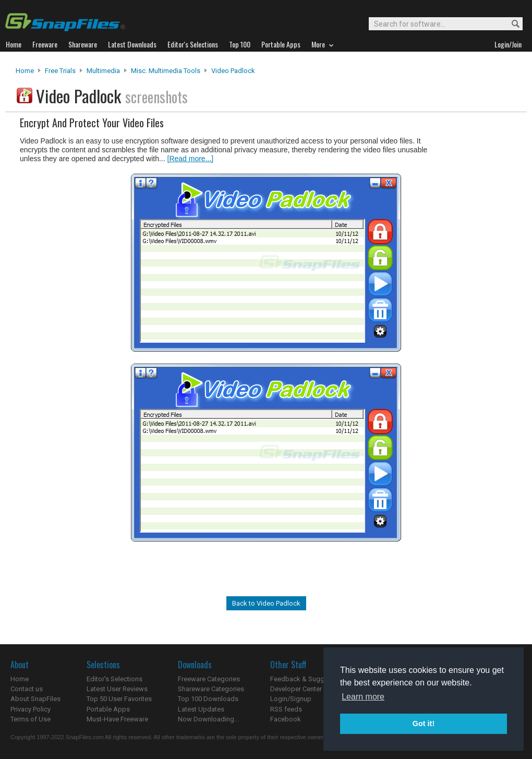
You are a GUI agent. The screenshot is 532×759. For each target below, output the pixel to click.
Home (25, 71)
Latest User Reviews (117, 689)
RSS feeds (286, 709)
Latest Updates (201, 709)
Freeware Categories (209, 679)
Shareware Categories (211, 689)
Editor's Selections (114, 679)
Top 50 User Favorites (119, 699)
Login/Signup (291, 699)
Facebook (286, 719)
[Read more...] (191, 159)
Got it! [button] (424, 724)
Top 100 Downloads (208, 699)
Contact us (27, 689)
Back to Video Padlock (266, 603)
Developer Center (296, 689)
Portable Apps (108, 709)
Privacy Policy (31, 709)
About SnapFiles (35, 699)
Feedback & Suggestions (309, 679)
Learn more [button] (363, 697)
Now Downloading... (208, 719)
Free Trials (60, 71)
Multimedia (103, 71)
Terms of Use (31, 719)
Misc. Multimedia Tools (166, 71)
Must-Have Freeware (117, 719)
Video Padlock (233, 71)
